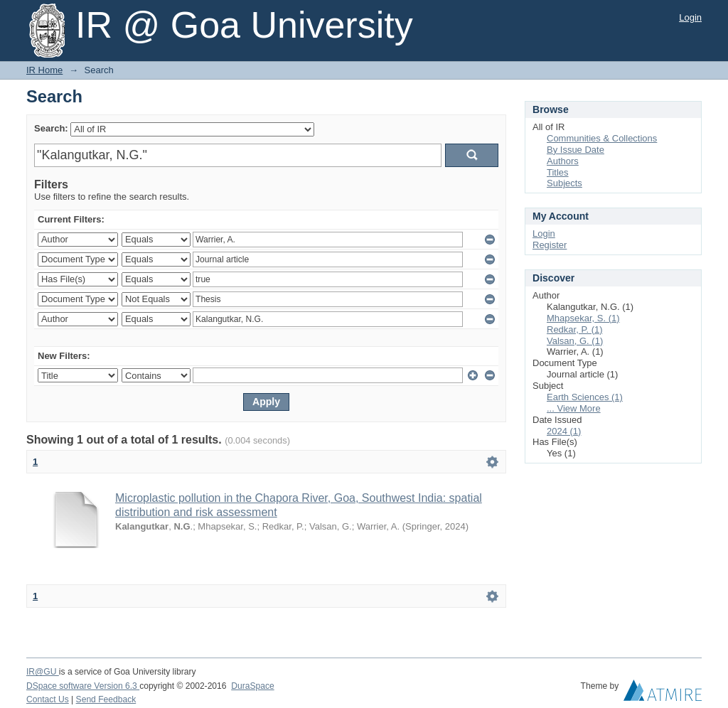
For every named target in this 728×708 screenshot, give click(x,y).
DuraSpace (252, 686)
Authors (563, 161)
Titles (558, 172)
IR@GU (43, 672)
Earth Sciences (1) (585, 397)
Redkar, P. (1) (575, 329)
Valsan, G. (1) (575, 341)
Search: (51, 128)
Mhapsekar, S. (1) (583, 318)
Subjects (564, 183)
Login (690, 17)
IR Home (44, 70)
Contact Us (48, 699)
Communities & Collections (602, 138)
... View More (574, 408)
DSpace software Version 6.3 (83, 686)
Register (550, 245)
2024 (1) (564, 431)
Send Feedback (106, 699)
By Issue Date (576, 150)
